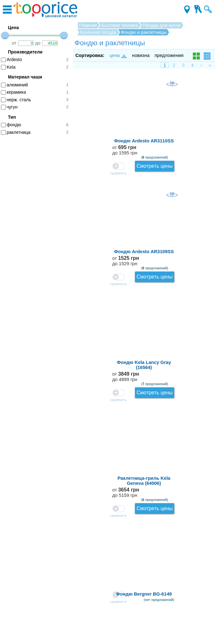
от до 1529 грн (192, 126)
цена (118, 55)
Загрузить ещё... (144, 539)
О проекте (107, 583)
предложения (169, 55)
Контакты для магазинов (107, 601)
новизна (141, 55)
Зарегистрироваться (107, 592)
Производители (107, 619)
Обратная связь (108, 566)
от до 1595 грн (192, 88)
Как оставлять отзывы (108, 574)
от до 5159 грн (192, 203)
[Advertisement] (38, 237)
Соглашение (107, 610)
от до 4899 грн (192, 164)
